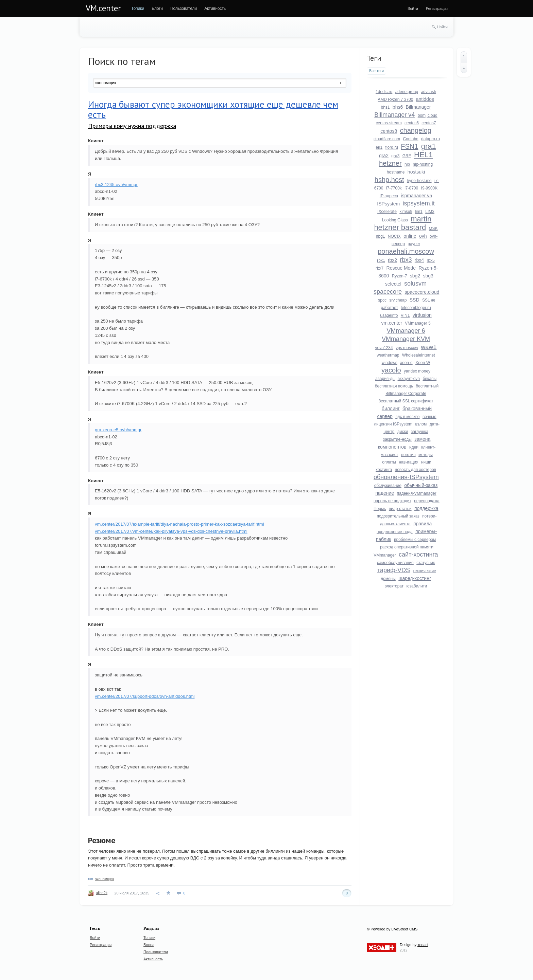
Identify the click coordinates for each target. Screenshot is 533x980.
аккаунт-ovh (409, 379)
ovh (423, 236)
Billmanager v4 (394, 115)
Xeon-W (423, 363)
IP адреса (389, 196)
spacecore (388, 292)
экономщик (104, 879)
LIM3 (430, 212)
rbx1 (381, 260)
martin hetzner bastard (403, 223)
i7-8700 (411, 188)
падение (385, 493)
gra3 (395, 156)
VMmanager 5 (418, 323)
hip (407, 164)
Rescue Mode (401, 268)
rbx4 (419, 260)
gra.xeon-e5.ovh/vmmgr (118, 430)
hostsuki (416, 172)
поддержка (426, 508)
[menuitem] (138, 8)
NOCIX (394, 236)
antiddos (425, 99)
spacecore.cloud (422, 292)
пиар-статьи (400, 509)
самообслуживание (395, 563)
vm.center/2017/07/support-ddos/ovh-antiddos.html (145, 696)
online (410, 236)
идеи (414, 447)
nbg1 (381, 236)
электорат (394, 586)
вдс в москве (407, 417)
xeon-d (406, 363)
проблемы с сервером (415, 540)
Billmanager (418, 107)
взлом (421, 424)
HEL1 (423, 155)
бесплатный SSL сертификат (406, 401)
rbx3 (406, 260)
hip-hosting (423, 164)
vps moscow (407, 348)
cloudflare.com (387, 139)
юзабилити (417, 586)
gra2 (384, 156)
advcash (428, 92)
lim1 (419, 212)
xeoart (423, 945)
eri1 (379, 147)
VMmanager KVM (406, 339)
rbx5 (431, 260)
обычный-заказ (421, 485)
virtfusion (422, 315)
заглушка (420, 432)
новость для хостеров (416, 470)
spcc (382, 300)
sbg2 (415, 276)
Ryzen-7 (400, 276)
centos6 (412, 123)
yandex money (417, 371)
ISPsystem (388, 204)
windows (390, 363)
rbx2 (392, 260)
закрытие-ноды (397, 439)
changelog (416, 130)
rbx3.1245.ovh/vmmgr (116, 185)
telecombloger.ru (416, 308)
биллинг (391, 409)
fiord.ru (392, 147)
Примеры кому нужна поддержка (132, 126)
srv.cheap (398, 300)
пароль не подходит (392, 501)
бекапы (429, 379)
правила (423, 524)
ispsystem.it (419, 203)
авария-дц (385, 379)
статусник (426, 563)
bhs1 (385, 107)
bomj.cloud (428, 115)
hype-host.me (419, 181)
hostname (396, 172)
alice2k (102, 893)
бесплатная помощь (394, 386)
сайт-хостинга (418, 555)
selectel (393, 284)
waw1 (429, 347)
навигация (408, 462)
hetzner (390, 163)
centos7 (429, 123)
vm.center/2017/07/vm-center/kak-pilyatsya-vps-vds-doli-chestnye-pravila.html (171, 531)
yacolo (391, 370)
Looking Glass (395, 220)
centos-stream (389, 123)
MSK (433, 229)
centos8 (389, 131)
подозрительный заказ (398, 516)
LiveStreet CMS (404, 929)
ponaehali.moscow (406, 251)
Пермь (380, 509)
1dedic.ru (384, 92)
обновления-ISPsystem (406, 477)
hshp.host (389, 180)
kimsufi (406, 212)
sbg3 (428, 276)
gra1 (429, 146)
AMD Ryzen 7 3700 (395, 99)
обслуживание (388, 486)
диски (403, 432)
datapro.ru (431, 139)
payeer (414, 244)
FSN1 (409, 146)
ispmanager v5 (416, 196)
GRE (407, 156)
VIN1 (405, 315)
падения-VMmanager (416, 493)
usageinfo (389, 315)
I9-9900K (429, 188)
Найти (442, 27)
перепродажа (427, 501)
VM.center (103, 8)
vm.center (391, 323)
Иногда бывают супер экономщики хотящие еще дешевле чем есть (213, 109)
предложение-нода (395, 532)
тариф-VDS (394, 570)
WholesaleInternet (419, 355)
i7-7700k (394, 188)
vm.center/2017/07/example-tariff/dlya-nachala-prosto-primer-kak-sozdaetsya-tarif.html (179, 524)
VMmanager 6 (406, 331)
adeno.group (407, 92)
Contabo (410, 139)
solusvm (415, 284)
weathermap (388, 355)
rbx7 (380, 268)
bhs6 (398, 107)
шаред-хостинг (415, 578)
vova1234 (384, 348)
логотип (408, 455)
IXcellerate (387, 212)
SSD (415, 300)
